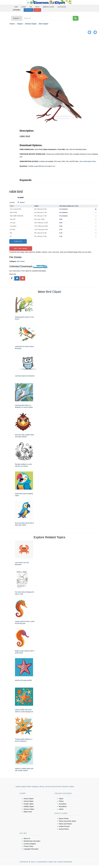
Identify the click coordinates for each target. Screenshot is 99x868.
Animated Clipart (48, 7)
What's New (28, 812)
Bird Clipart (44, 24)
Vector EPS (13, 219)
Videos (61, 809)
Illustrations (63, 806)
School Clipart (28, 799)
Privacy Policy (28, 846)
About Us (27, 838)
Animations (63, 804)
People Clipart (29, 804)
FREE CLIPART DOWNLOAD (17, 216)
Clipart (24, 7)
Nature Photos (64, 818)
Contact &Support (30, 844)
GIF (11, 236)
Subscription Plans (19, 271)
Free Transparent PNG (16, 209)
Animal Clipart (31, 24)
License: (12, 202)
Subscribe (28, 10)
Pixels (37, 206)
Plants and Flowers (65, 824)
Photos (61, 801)
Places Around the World (67, 821)
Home (16, 7)
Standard (22, 202)
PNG (31, 7)
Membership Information (32, 841)
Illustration (62, 7)
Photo (37, 7)
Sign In (37, 10)
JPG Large (13, 223)
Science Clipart (29, 809)
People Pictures (64, 826)
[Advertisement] (49, 50)
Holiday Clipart (29, 806)
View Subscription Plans (88, 161)
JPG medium (13, 226)
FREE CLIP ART (14, 213)
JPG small (12, 230)
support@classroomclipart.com (45, 166)
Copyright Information (31, 849)
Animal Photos (64, 829)
